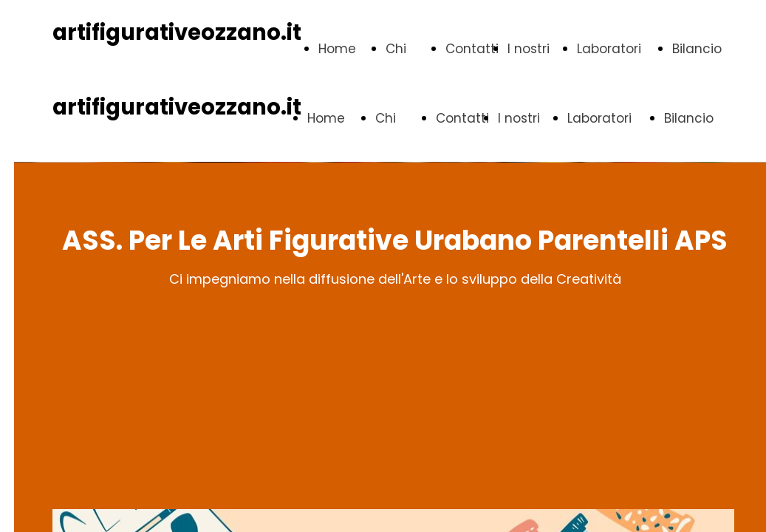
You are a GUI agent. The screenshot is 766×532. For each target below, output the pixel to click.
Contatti (472, 49)
